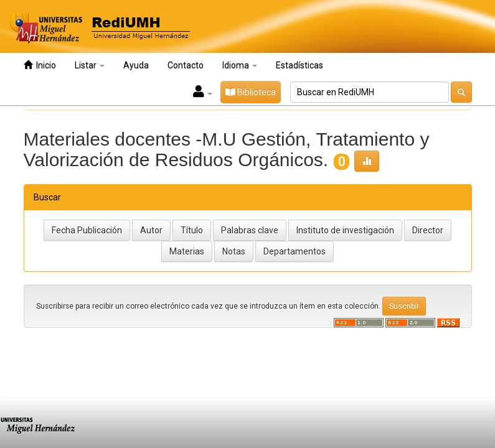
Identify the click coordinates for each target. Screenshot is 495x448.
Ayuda (136, 65)
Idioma (240, 65)
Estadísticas (299, 65)
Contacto (186, 65)
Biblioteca (251, 92)
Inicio (40, 65)
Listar (90, 65)
